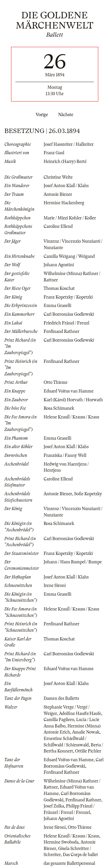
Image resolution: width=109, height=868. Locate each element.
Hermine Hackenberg (64, 203)
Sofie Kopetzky (88, 494)
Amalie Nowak (86, 732)
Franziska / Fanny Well (65, 455)
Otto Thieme (56, 382)
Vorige (41, 115)
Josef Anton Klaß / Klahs (66, 186)
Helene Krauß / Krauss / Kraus (71, 417)
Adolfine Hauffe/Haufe (80, 713)
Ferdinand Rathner (61, 331)
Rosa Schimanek (59, 408)
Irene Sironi (55, 585)
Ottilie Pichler (88, 751)
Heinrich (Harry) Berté (65, 161)
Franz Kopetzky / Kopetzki (68, 297)
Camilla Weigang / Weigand (69, 256)
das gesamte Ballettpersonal (69, 863)
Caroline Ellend (58, 226)
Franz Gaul (54, 153)
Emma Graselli (57, 306)
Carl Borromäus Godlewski (69, 314)
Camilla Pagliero (59, 720)
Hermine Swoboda (61, 842)
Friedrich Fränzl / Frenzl (66, 323)
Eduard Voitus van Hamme (69, 391)
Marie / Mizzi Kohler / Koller (70, 218)
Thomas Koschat (59, 288)
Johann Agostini (59, 265)
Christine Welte (58, 177)
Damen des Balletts (61, 698)
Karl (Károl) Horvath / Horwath (73, 400)
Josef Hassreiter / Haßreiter (69, 144)
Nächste (67, 115)
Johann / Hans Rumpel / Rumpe (73, 562)
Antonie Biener (58, 194)
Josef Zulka (54, 806)
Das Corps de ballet (80, 855)
